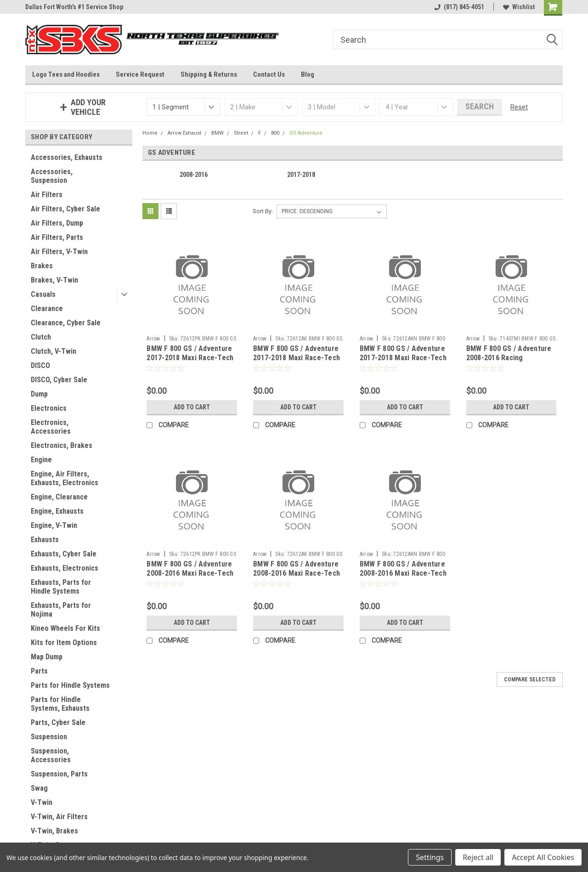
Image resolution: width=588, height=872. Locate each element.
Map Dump (47, 657)
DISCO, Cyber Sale (59, 380)
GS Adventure (306, 133)
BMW (218, 133)
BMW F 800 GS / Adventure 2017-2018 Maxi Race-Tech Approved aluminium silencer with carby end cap (298, 362)
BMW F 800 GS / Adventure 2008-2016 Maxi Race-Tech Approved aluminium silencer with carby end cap (298, 578)
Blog (308, 74)
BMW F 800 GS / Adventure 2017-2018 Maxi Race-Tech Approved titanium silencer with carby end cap (191, 362)
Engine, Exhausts (57, 511)
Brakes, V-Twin (54, 280)
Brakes (42, 266)
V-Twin (42, 802)
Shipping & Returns (209, 74)
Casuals (43, 294)
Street (241, 133)
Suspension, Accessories (51, 755)
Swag (39, 788)
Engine (41, 460)
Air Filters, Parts (57, 237)
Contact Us (269, 74)
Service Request (140, 74)
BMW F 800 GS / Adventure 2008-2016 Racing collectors (509, 358)
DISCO (40, 365)
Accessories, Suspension (52, 176)
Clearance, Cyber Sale (66, 323)
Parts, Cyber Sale (58, 722)
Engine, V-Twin (54, 525)
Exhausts (45, 540)
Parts (39, 671)
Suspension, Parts (59, 774)
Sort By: (263, 211)
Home (150, 133)
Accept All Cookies (543, 857)
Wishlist (519, 7)
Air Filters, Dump (57, 223)
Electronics (49, 408)
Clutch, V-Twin (54, 351)
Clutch (41, 337)
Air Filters (47, 195)
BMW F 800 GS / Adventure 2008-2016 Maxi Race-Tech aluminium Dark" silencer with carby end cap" (403, 578)
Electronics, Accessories (51, 427)
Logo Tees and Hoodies (66, 74)
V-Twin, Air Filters (59, 817)
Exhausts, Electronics (65, 568)
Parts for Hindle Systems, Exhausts (60, 704)
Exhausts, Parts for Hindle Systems (61, 587)
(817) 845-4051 (459, 7)
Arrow (153, 339)
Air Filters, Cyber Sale (65, 209)
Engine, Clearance (59, 497)
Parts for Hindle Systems (70, 685)
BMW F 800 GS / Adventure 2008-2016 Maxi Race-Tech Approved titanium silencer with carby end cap (191, 578)
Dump (39, 394)
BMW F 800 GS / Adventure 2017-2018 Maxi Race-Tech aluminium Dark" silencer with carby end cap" (403, 362)
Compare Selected (530, 679)
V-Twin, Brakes (54, 831)
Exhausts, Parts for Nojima (61, 610)
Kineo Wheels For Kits (65, 628)
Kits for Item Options (64, 643)
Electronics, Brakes (62, 445)
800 (275, 133)
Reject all (478, 857)
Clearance (47, 309)
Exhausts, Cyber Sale (64, 554)
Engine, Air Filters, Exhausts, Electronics (65, 478)
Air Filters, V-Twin (59, 252)
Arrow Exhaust (184, 133)
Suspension (49, 737)
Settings (430, 857)
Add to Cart (192, 407)
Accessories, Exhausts (67, 157)
